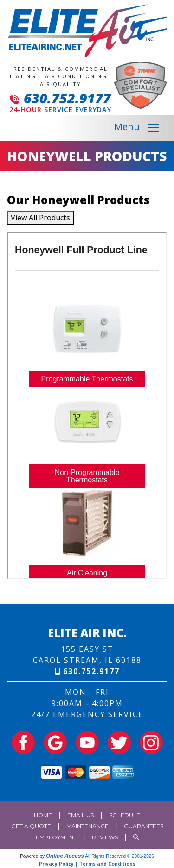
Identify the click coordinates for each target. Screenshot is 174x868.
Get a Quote (31, 826)
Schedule (125, 815)
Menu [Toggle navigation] (137, 128)
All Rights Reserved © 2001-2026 (119, 856)
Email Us (81, 815)
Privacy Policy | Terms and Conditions (87, 864)
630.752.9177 (67, 98)
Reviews (105, 837)
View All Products (40, 218)
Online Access (65, 856)
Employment (56, 837)
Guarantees (144, 826)
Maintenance (87, 826)
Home (43, 815)
